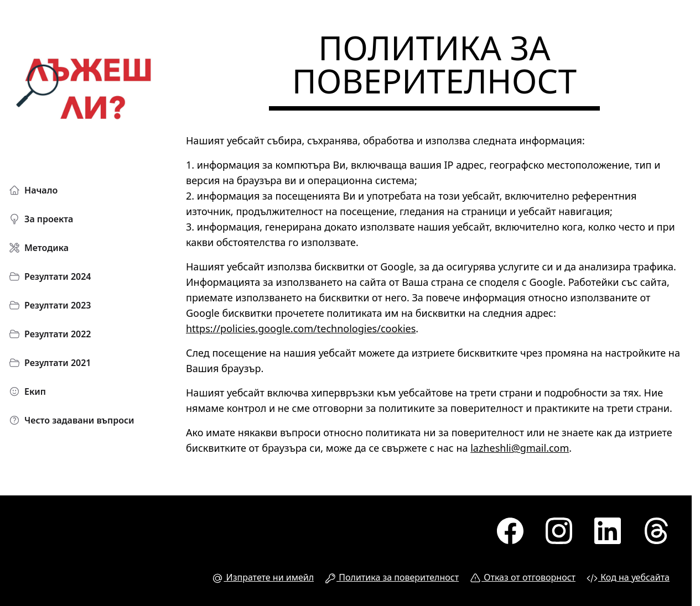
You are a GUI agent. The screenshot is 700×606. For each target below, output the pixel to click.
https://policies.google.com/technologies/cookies (301, 328)
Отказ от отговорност (523, 578)
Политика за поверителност (392, 578)
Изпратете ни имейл (263, 578)
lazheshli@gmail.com (520, 448)
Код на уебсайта (628, 578)
